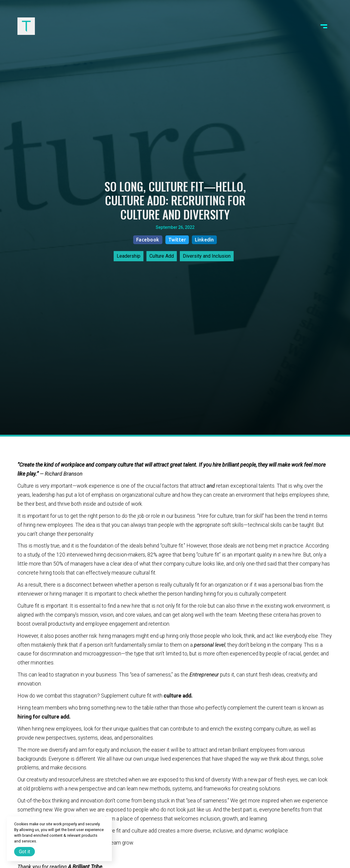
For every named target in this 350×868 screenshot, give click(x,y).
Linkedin (204, 240)
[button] (324, 26)
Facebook (148, 240)
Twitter (177, 240)
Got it (25, 852)
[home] (26, 26)
